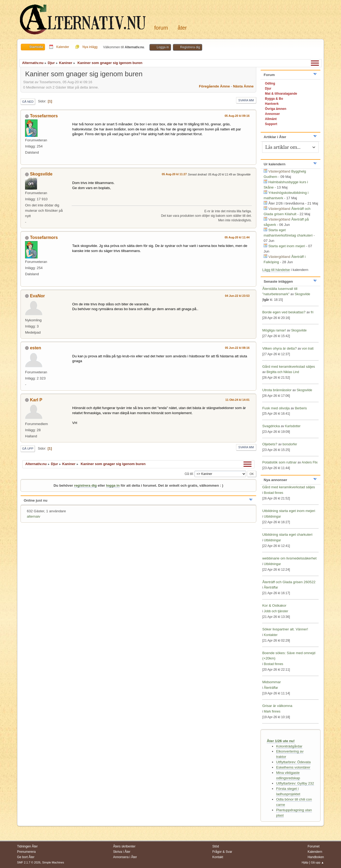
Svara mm (246, 100)
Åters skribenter (124, 846)
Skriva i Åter (122, 852)
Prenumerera (26, 852)
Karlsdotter (293, 426)
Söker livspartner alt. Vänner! (285, 629)
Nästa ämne (243, 86)
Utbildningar (272, 517)
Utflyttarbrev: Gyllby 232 (295, 783)
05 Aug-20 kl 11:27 (174, 174)
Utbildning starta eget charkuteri (287, 535)
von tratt (308, 349)
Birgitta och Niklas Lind (283, 372)
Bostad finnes (273, 493)
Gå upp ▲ (317, 862)
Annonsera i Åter (125, 857)
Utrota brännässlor (277, 390)
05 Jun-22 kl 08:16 (237, 348)
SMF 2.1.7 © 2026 (29, 862)
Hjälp (305, 862)
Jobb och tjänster (276, 611)
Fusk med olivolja (276, 408)
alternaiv (34, 516)
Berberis (301, 408)
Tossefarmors (44, 116)
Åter (182, 28)
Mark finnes (272, 711)
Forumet (314, 846)
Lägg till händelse (276, 270)
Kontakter (271, 635)
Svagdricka (271, 426)
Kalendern (315, 852)
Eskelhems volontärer (293, 767)
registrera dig (85, 485)
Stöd (216, 846)
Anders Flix (310, 462)
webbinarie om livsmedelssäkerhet (289, 558)
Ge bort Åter (26, 857)
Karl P (36, 400)
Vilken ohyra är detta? (279, 348)
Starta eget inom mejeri (287, 246)
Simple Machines (53, 862)
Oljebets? (270, 444)
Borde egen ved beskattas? (284, 312)
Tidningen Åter (27, 846)
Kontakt (218, 857)
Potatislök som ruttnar (279, 462)
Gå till (189, 474)
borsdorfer (290, 444)
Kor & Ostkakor (274, 605)
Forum (161, 28)
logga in (113, 485)
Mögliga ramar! (274, 330)
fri (312, 312)
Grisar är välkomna (277, 706)
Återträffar (271, 587)
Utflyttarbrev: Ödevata (293, 762)
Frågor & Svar (222, 852)
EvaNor (37, 296)
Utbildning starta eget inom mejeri (289, 511)
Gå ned (28, 102)
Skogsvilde (41, 174)
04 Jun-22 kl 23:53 (237, 296)
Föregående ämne (214, 86)
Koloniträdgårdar (289, 746)
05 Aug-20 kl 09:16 (237, 116)
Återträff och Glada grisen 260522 (289, 582)
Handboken (316, 857)
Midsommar (271, 682)
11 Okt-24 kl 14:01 (238, 400)
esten (35, 348)
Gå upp (28, 449)
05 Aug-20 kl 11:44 (237, 237)
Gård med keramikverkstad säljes (289, 367)
